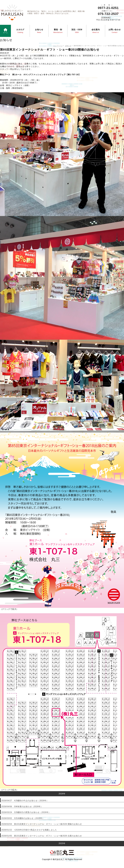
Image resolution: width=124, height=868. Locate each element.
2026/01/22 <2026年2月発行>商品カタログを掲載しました (29, 830)
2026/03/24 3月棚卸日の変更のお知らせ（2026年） (26, 812)
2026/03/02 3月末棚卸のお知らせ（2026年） (23, 818)
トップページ (58, 46)
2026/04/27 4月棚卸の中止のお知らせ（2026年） (25, 801)
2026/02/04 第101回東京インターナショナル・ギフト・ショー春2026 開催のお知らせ (42, 824)
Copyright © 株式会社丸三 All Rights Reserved (62, 859)
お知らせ (68, 46)
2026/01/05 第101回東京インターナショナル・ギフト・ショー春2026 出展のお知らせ (42, 836)
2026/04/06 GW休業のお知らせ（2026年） (22, 806)
